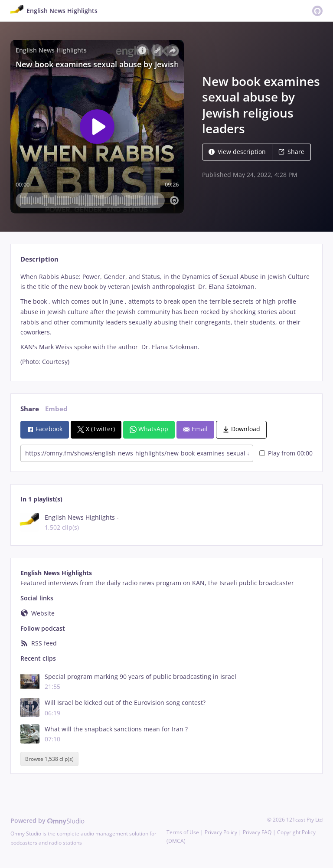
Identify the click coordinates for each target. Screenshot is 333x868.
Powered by (47, 821)
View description (237, 152)
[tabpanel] (166, 319)
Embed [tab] (56, 409)
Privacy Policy (221, 832)
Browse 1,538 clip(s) (49, 759)
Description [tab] (39, 259)
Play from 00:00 (286, 453)
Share (291, 152)
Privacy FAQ (257, 832)
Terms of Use (183, 832)
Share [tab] (30, 409)
